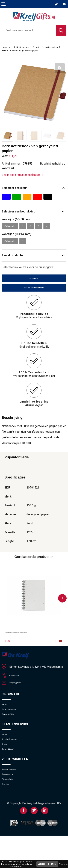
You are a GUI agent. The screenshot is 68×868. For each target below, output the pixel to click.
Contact (6, 752)
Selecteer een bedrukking (22, 216)
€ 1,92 (9, 650)
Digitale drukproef (13, 773)
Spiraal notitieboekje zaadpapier (26, 642)
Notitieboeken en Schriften (36, 47)
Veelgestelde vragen (14, 723)
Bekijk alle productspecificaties (22, 178)
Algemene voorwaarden (16, 795)
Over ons (7, 716)
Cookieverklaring (12, 801)
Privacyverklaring (12, 808)
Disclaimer (8, 815)
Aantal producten (15, 262)
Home (5, 47)
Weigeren (63, 864)
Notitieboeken (10, 50)
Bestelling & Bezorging (16, 759)
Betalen (6, 766)
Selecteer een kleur (17, 192)
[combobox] (29, 30)
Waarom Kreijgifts (13, 730)
